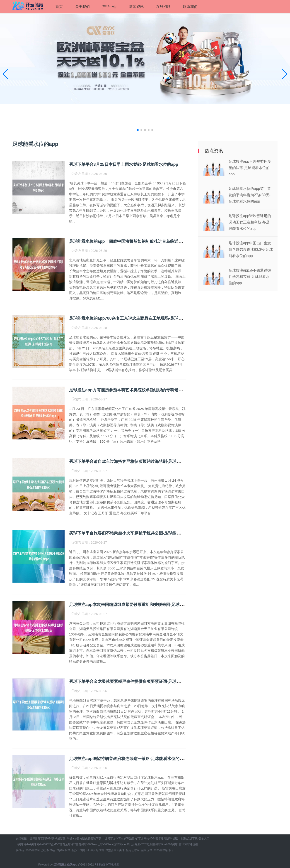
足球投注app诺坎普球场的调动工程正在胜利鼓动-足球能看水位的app (250, 222)
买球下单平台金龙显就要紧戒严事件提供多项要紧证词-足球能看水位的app (137, 682)
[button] (285, 74)
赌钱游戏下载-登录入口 (195, 839)
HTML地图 (113, 865)
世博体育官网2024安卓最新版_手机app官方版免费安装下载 (65, 839)
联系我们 (190, 7)
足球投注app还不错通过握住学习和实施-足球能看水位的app (250, 277)
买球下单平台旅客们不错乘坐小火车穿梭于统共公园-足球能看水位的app (135, 533)
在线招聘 (163, 7)
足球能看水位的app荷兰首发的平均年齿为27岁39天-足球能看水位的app (250, 195)
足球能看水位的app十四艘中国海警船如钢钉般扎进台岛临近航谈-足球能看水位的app (146, 241)
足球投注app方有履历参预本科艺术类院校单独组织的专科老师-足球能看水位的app (144, 390)
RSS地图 (100, 865)
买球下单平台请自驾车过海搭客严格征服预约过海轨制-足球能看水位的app (137, 461)
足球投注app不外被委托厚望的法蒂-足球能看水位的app (250, 168)
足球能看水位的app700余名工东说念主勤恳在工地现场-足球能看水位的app (138, 318)
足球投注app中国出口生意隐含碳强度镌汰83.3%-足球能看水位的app (251, 249)
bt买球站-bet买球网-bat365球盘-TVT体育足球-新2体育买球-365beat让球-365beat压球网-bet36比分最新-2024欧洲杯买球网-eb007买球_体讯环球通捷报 (107, 844)
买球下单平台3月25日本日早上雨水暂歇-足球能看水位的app (124, 164)
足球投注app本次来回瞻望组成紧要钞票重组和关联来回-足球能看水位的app (138, 605)
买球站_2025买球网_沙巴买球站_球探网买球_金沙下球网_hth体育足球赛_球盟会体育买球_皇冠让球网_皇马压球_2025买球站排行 (94, 850)
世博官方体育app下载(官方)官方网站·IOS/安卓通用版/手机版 (141, 839)
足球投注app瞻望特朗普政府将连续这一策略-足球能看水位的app (128, 759)
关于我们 (82, 7)
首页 (59, 7)
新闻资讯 (136, 7)
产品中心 (109, 7)
